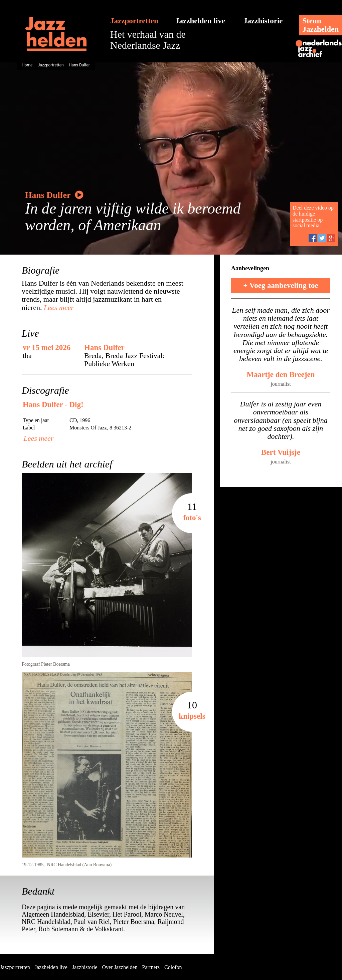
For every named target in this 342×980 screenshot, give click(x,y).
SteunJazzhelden (320, 25)
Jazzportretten (134, 21)
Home (27, 65)
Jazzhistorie (263, 21)
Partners (151, 967)
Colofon (173, 967)
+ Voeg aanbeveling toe (281, 285)
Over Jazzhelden (120, 967)
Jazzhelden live (200, 21)
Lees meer (58, 307)
